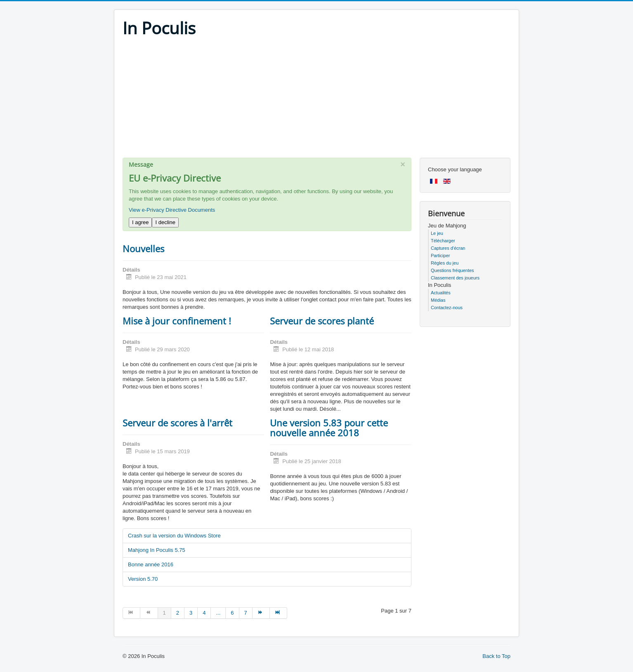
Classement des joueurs (455, 278)
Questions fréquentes (452, 270)
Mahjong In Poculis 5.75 (157, 550)
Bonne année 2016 (151, 564)
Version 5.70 (143, 579)
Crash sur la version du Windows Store (174, 536)
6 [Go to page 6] (232, 613)
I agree (140, 222)
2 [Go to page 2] (178, 613)
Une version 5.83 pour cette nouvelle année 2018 (329, 428)
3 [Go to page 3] (191, 613)
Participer (440, 256)
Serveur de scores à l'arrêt (177, 423)
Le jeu (437, 233)
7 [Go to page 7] (246, 613)
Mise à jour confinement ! (177, 321)
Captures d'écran (448, 248)
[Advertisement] (316, 100)
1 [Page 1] (164, 613)
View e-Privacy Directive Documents (172, 210)
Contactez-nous (447, 308)
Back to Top (496, 656)
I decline (165, 222)
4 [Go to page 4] (204, 613)
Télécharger (443, 241)
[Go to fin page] (279, 613)
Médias (438, 300)
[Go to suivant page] (261, 613)
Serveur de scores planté (322, 321)
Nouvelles (143, 248)
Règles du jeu (445, 263)
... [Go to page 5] (218, 613)
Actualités (441, 293)
